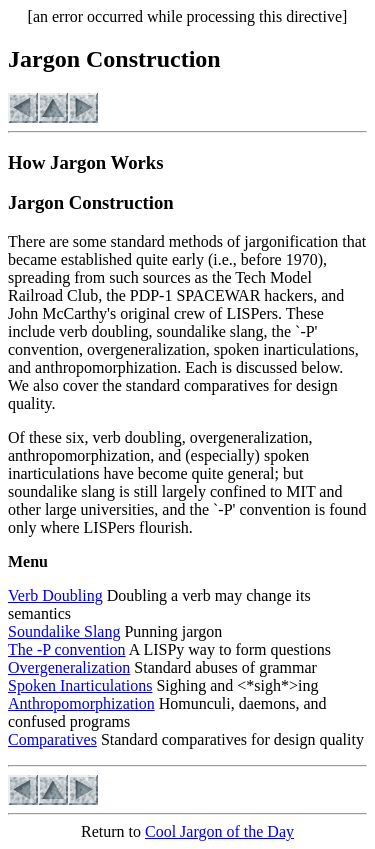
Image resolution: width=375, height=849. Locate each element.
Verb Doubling (55, 595)
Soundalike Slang (64, 631)
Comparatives (52, 739)
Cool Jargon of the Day (219, 831)
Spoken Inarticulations (80, 685)
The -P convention (67, 649)
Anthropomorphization (81, 703)
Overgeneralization (69, 667)
